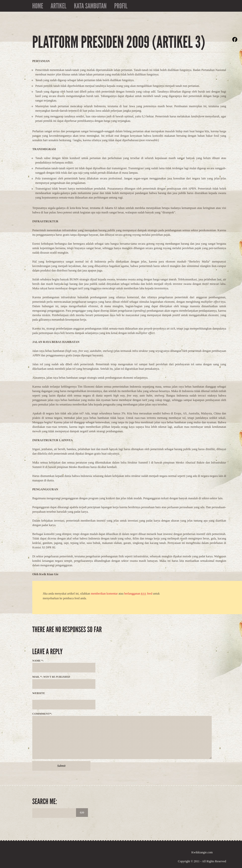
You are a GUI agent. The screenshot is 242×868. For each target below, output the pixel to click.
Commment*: (42, 714)
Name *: (38, 661)
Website (39, 693)
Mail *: (51, 677)
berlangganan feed (138, 594)
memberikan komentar (104, 594)
